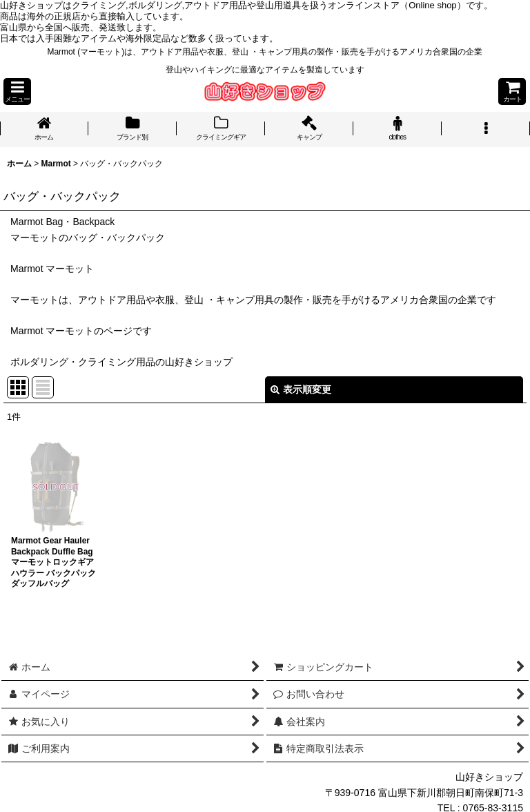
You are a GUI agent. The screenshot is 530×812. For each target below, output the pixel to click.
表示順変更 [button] (301, 389)
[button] (17, 91)
